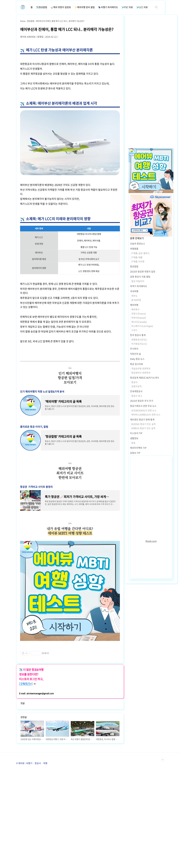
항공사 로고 (137, 396)
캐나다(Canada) (139, 322)
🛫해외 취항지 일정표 (61, 7)
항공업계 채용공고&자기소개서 (145, 378)
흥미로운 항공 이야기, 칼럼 (34, 427)
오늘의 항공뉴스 (138, 243)
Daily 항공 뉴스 (137, 359)
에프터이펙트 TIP (138, 448)
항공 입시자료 (137, 364)
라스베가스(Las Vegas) (142, 326)
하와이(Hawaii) (139, 318)
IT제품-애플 (137, 257)
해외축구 (135, 309)
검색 (156, 7)
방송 (133, 443)
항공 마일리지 (138, 281)
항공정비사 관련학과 (141, 373)
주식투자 (134, 349)
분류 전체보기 (137, 238)
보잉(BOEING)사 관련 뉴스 (144, 410)
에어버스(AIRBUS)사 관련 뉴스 (146, 415)
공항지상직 (136, 386)
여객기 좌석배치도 (139, 286)
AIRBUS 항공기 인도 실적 (143, 428)
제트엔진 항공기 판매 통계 (142, 419)
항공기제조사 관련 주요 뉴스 (143, 406)
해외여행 (134, 305)
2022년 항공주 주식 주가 (142, 401)
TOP (163, 858)
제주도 (134, 296)
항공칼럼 (134, 266)
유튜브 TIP (135, 453)
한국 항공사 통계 (138, 335)
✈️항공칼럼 (42, 7)
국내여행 (134, 291)
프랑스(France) (139, 313)
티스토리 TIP (136, 433)
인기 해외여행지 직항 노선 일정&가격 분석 (42, 392)
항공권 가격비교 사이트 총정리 (36, 487)
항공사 (134, 382)
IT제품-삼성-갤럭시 (140, 253)
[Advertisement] (70, 663)
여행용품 (134, 249)
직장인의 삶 (136, 354)
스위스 (134, 330)
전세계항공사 (136, 391)
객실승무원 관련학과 (141, 368)
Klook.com (151, 541)
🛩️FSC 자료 (127, 7)
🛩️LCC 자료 (142, 7)
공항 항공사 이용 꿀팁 (140, 277)
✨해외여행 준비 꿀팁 (85, 7)
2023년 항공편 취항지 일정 (143, 271)
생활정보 (134, 438)
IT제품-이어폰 (138, 261)
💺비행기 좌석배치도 (108, 7)
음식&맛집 (136, 300)
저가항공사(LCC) (139, 344)
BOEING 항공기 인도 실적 (143, 424)
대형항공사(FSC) (139, 340)
